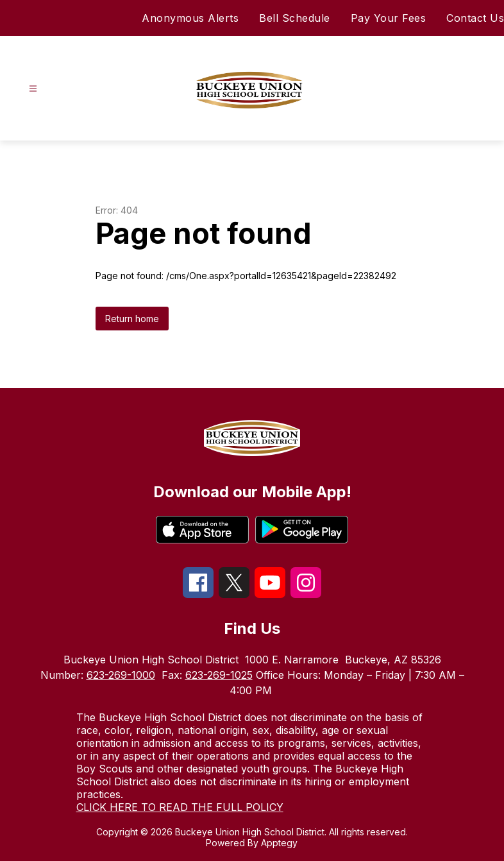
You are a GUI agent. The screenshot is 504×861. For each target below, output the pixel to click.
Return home (132, 319)
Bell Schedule (295, 18)
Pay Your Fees (389, 18)
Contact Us (475, 18)
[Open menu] (33, 89)
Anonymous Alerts (190, 18)
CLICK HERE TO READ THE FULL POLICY (180, 807)
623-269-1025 (219, 675)
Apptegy (279, 843)
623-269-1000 (121, 675)
